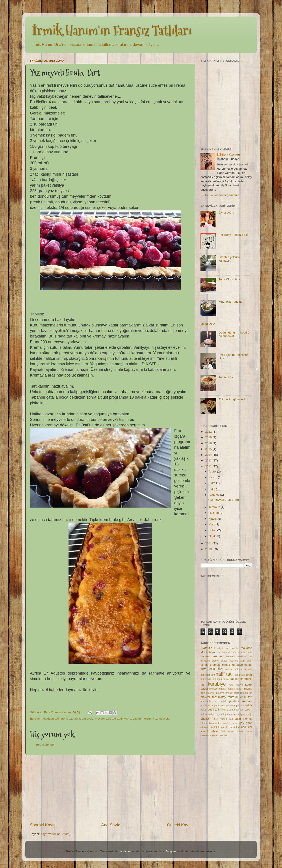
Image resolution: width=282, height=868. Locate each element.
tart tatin (240, 710)
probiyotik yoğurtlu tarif (213, 705)
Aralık (213, 471)
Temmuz (215, 507)
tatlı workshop (208, 714)
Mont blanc (208, 652)
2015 (209, 449)
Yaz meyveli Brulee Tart (224, 500)
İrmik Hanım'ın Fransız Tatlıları (112, 31)
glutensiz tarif (208, 675)
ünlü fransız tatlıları (233, 731)
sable (249, 705)
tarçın (249, 710)
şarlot (249, 731)
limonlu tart (246, 693)
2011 (209, 543)
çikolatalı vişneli (219, 727)
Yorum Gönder (45, 745)
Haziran (214, 513)
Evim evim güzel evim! (233, 399)
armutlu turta (245, 652)
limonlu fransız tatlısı (230, 689)
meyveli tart (103, 719)
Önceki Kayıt (179, 825)
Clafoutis (206, 648)
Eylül (212, 489)
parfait (223, 701)
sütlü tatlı (214, 710)
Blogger (171, 851)
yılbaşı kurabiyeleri (211, 723)
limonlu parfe (232, 693)
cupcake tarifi (237, 661)
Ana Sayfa (111, 825)
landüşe (213, 689)
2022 (209, 432)
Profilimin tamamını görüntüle (220, 195)
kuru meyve (236, 685)
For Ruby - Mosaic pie (233, 235)
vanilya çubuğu (244, 714)
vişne (128, 719)
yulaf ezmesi (243, 719)
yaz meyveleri (162, 719)
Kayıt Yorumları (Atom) (56, 834)
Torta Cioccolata (229, 279)
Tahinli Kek (226, 377)
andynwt (126, 851)
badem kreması (212, 656)
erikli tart (216, 669)
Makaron (246, 648)
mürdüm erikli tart (240, 697)
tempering (221, 714)
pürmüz (240, 705)
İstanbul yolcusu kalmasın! (229, 259)
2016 (209, 443)
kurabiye (217, 684)
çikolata (205, 727)
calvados (205, 661)
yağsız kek (226, 719)
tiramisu (232, 714)
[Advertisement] (110, 789)
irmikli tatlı (211, 679)
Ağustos (214, 495)
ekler (250, 661)
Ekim (212, 483)
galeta (229, 669)
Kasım (213, 477)
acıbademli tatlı (227, 652)
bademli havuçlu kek (239, 656)
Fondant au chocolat (227, 648)
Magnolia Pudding (230, 302)
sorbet (204, 710)
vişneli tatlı (209, 718)
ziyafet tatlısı (230, 723)
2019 (209, 437)
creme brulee (220, 661)
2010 (209, 549)
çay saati (246, 723)
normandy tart (209, 701)
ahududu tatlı (51, 719)
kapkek (235, 679)
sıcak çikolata (228, 710)
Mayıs (213, 519)
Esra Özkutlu (231, 155)
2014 (209, 455)
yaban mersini (142, 719)
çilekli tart (234, 727)
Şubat (213, 530)
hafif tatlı (225, 674)
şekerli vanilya (220, 735)
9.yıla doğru (226, 213)
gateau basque (243, 669)
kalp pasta (223, 679)
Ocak (212, 536)
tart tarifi (117, 719)
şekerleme (206, 735)
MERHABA (208, 324)
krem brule (86, 719)
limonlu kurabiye (215, 693)
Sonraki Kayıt (42, 825)
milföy (222, 697)
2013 (209, 460)
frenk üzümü (69, 719)
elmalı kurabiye (232, 665)
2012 (209, 466)
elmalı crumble (211, 665)
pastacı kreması (241, 701)
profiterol (231, 705)
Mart (212, 524)
